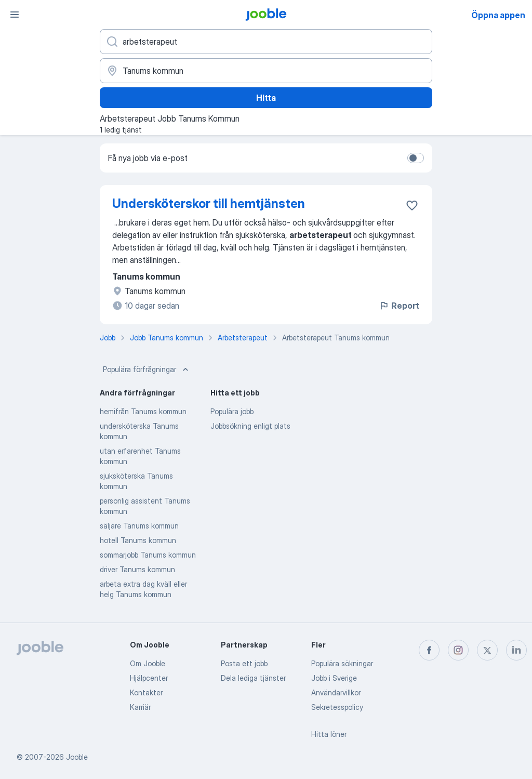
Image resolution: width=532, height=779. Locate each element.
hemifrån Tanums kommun (143, 411)
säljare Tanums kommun (139, 526)
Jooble (77, 757)
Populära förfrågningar (147, 369)
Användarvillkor (336, 692)
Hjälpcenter (149, 678)
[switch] (416, 158)
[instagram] (458, 650)
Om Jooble (148, 663)
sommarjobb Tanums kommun (148, 555)
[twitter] (487, 650)
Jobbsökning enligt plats (250, 426)
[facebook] (429, 650)
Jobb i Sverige (334, 678)
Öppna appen (498, 15)
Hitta (266, 98)
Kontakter (146, 692)
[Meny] (15, 15)
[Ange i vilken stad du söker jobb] (266, 71)
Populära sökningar (342, 663)
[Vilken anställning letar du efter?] (266, 42)
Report (399, 306)
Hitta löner (329, 734)
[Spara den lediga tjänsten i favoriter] (412, 205)
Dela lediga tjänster (253, 678)
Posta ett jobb (244, 663)
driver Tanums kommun (137, 569)
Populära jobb (232, 411)
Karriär (140, 707)
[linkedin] (516, 650)
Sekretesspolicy (337, 707)
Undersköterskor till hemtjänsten (209, 203)
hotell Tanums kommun (138, 540)
